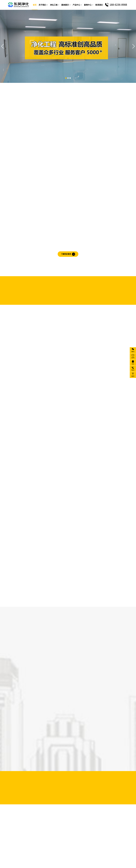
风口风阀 (85, 831)
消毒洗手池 (100, 828)
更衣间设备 (69, 831)
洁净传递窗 (86, 821)
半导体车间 (55, 828)
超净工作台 (100, 821)
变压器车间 (69, 828)
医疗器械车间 (55, 824)
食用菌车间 (55, 834)
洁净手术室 (55, 831)
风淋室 (84, 818)
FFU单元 (99, 831)
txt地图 (100, 860)
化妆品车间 (69, 824)
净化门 (84, 834)
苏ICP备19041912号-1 (89, 860)
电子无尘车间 (55, 818)
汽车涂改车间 (69, 821)
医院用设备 (86, 828)
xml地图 (106, 860)
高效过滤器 (100, 824)
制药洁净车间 (55, 821)
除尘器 (98, 818)
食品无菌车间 (69, 818)
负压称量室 (86, 824)
